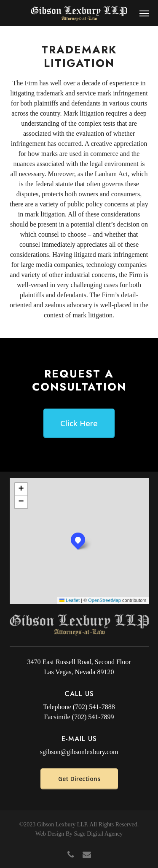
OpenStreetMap (104, 600)
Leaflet (70, 600)
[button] (144, 13)
